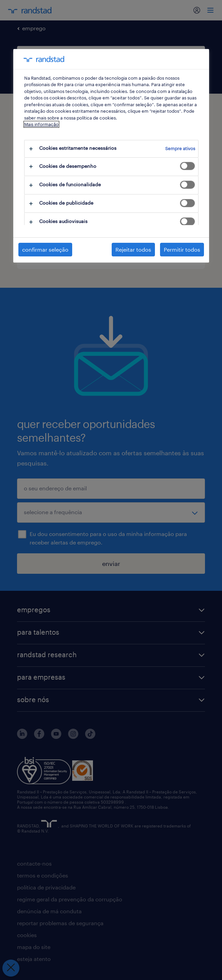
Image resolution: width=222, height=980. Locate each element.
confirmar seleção (45, 249)
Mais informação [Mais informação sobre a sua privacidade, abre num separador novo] (41, 124)
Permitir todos (182, 249)
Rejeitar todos (133, 249)
